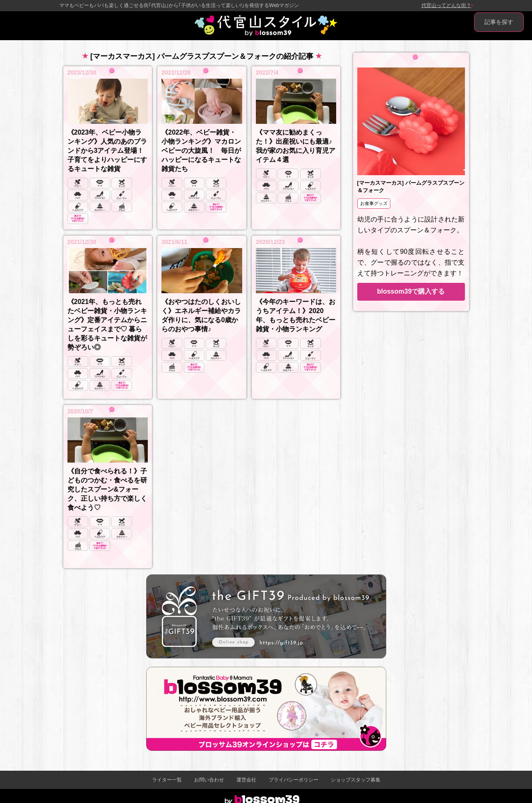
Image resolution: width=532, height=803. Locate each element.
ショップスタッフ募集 (356, 780)
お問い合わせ (209, 780)
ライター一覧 (167, 780)
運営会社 (246, 780)
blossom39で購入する (411, 291)
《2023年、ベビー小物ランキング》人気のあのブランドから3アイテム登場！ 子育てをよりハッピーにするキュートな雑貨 (107, 151)
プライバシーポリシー (294, 780)
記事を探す (499, 22)
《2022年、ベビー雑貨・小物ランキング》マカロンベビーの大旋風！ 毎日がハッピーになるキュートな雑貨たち (201, 151)
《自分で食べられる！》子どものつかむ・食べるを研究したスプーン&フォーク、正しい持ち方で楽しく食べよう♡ (107, 489)
